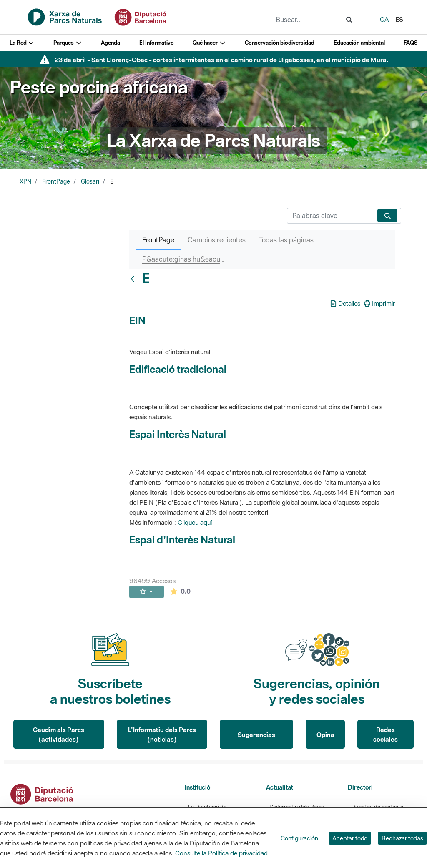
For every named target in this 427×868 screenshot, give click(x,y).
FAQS (411, 43)
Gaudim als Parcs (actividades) (59, 734)
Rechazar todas (402, 838)
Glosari (90, 181)
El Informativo (157, 43)
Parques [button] (68, 43)
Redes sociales (386, 734)
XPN (25, 181)
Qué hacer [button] (209, 43)
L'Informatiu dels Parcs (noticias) (162, 734)
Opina (325, 735)
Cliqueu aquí (195, 522)
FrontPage (56, 181)
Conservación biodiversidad (280, 43)
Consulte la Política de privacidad (221, 853)
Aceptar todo (350, 838)
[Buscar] (330, 216)
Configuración (299, 838)
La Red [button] (22, 43)
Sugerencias (256, 735)
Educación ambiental (359, 43)
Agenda (111, 43)
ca (384, 19)
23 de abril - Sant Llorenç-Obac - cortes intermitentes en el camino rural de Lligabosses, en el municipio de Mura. (222, 60)
